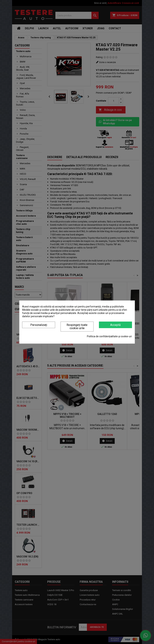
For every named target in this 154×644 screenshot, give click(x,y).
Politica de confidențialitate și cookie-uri (109, 336)
